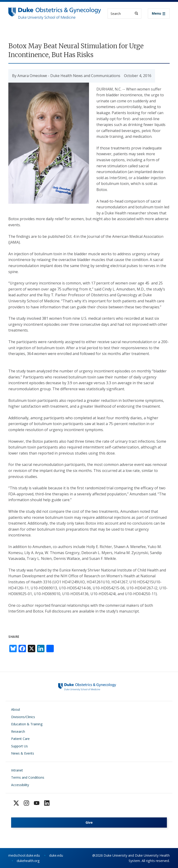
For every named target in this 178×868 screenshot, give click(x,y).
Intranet (17, 770)
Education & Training (27, 724)
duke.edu (56, 855)
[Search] (136, 13)
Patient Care (20, 739)
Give (89, 822)
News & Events (23, 753)
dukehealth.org (28, 861)
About (16, 709)
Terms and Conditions (28, 777)
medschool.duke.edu (24, 855)
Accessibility (20, 785)
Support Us (19, 746)
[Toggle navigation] (159, 13)
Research (18, 731)
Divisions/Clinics (23, 717)
